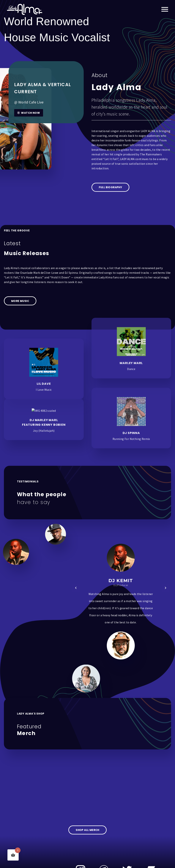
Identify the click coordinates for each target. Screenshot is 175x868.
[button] (76, 588)
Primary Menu (165, 9)
